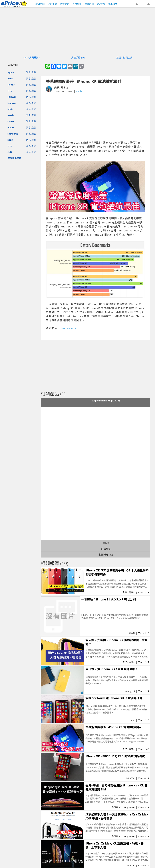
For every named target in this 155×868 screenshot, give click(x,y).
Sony (10, 140)
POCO (11, 127)
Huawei (12, 97)
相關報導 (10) (106, 555)
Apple (11, 72)
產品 (34, 72)
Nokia (11, 115)
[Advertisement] (98, 117)
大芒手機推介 (78, 57)
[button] (137, 4)
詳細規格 (106, 549)
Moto (10, 109)
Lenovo (12, 103)
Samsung (13, 134)
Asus (10, 78)
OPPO (11, 121)
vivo (10, 146)
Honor (11, 85)
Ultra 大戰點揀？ (32, 57)
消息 (28, 72)
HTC (10, 91)
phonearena (68, 328)
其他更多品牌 (14, 158)
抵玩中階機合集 (124, 57)
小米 (10, 152)
